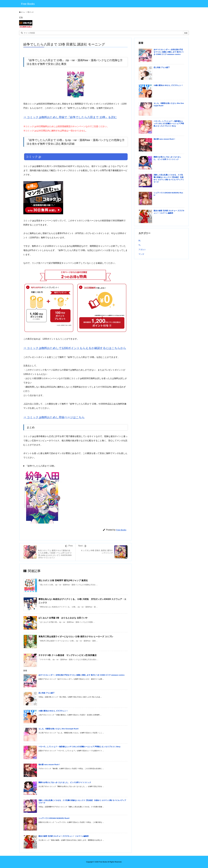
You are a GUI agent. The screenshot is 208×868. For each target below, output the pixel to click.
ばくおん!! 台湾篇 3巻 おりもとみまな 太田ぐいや (63, 618)
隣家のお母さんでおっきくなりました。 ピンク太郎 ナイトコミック (65, 782)
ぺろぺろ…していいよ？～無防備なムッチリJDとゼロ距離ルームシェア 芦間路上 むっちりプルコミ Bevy (79, 747)
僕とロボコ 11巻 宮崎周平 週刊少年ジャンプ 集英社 (63, 580)
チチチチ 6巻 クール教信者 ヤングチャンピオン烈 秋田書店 (68, 655)
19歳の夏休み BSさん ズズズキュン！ (53, 711)
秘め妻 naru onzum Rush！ (49, 765)
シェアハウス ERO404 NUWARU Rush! (54, 818)
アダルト (142, 250)
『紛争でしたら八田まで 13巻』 (41, 466)
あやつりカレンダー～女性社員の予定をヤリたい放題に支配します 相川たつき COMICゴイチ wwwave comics (82, 675)
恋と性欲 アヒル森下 (46, 693)
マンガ (31, 12)
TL (140, 245)
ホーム (23, 12)
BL (140, 241)
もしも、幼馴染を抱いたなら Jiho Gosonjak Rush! (59, 729)
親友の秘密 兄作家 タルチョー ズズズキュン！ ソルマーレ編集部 (64, 836)
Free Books (121, 530)
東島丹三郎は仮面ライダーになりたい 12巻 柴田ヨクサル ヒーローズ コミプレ (76, 637)
